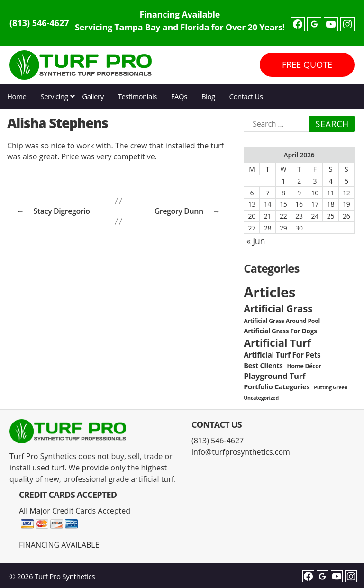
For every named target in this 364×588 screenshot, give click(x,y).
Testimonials (137, 96)
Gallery (93, 96)
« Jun (256, 241)
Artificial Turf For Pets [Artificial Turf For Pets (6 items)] (282, 355)
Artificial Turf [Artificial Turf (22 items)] (277, 343)
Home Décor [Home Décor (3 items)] (304, 366)
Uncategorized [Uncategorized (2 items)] (261, 398)
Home (17, 96)
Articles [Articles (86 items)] (269, 292)
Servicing (54, 96)
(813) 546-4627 (39, 23)
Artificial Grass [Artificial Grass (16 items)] (278, 308)
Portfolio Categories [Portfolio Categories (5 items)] (277, 387)
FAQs (179, 96)
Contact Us (246, 96)
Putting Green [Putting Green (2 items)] (331, 387)
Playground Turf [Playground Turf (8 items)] (274, 376)
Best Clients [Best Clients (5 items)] (263, 365)
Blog (208, 96)
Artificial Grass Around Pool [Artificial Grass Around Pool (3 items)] (282, 321)
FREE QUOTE (307, 64)
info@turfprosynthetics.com (241, 452)
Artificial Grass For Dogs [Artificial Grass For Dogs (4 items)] (280, 331)
